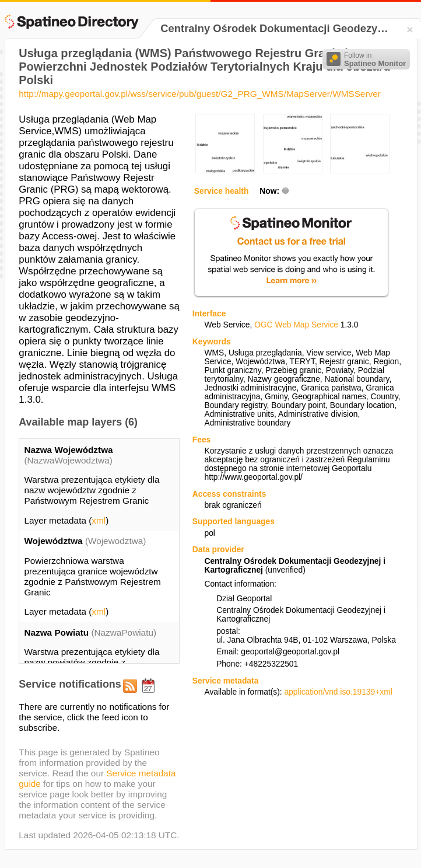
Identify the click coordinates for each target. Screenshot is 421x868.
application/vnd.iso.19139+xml (338, 692)
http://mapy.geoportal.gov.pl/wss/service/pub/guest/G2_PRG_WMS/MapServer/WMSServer (199, 94)
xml (99, 520)
